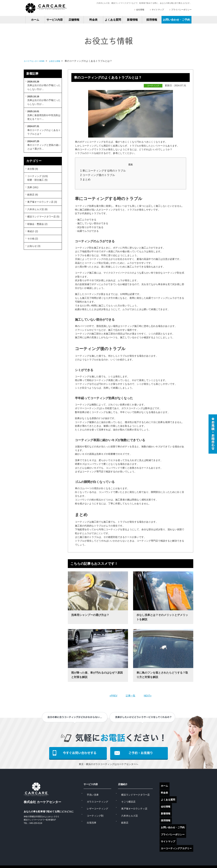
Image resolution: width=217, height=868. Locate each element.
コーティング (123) (38, 176)
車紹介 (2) (33, 231)
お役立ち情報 (62, 61)
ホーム (35, 20)
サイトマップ (158, 10)
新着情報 (132, 20)
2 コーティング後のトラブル (98, 175)
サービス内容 (55, 20)
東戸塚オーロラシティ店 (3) (42, 202)
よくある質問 (113, 20)
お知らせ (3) (34, 246)
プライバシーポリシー (181, 10)
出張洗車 (101, 815)
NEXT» (148, 696)
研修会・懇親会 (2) (37, 224)
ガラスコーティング (107, 799)
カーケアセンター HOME (37, 61)
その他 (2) (33, 239)
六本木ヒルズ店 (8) (37, 209)
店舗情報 (74, 20)
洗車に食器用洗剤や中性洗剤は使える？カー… (44, 115)
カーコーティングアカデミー (178, 834)
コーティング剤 (105, 810)
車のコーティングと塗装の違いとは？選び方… (44, 145)
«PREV (113, 696)
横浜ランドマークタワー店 (141, 793)
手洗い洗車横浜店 (130, 859)
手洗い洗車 (103, 793)
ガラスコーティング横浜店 (73, 859)
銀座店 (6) (33, 195)
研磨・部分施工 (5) (37, 180)
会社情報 (140, 10)
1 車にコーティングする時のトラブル (103, 171)
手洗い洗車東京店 (104, 859)
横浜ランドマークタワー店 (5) (43, 217)
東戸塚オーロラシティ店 (140, 804)
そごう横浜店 (134, 799)
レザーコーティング (107, 804)
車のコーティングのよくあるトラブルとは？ (44, 130)
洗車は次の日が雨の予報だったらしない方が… (44, 85)
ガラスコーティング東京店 (38, 859)
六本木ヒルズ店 (135, 810)
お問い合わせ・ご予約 (176, 20)
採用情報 (152, 20)
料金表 (93, 20)
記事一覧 (131, 696)
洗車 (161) (33, 187)
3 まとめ (85, 179)
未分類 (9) (33, 169)
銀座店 (131, 815)
